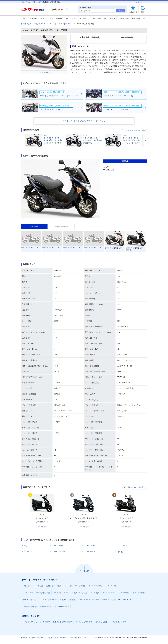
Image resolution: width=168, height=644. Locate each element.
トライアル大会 (139, 593)
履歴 (143, 12)
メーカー (33, 19)
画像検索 (59, 19)
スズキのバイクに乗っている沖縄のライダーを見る (84, 121)
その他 (120, 552)
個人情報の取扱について (37, 638)
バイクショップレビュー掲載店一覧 (36, 593)
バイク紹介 (95, 593)
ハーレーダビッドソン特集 (89, 600)
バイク (25, 19)
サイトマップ (141, 2)
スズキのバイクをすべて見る (135, 130)
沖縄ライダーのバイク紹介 (33, 586)
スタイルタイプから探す (62, 622)
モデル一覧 (34, 227)
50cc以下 (26, 546)
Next (145, 140)
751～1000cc (59, 552)
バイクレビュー (109, 19)
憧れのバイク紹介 (29, 600)
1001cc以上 (90, 552)
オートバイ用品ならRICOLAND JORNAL (118, 600)
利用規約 (24, 638)
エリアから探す (101, 622)
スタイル (43, 19)
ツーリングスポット (96, 586)
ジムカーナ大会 (123, 593)
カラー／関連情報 (61, 227)
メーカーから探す (43, 622)
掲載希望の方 (64, 638)
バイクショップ (71, 19)
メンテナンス (85, 19)
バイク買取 (97, 19)
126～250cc (91, 546)
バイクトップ (28, 622)
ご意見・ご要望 (53, 638)
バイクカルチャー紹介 (48, 600)
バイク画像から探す (118, 622)
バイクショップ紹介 (79, 593)
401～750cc (27, 552)
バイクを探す (42, 527)
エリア (51, 19)
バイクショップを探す (84, 622)
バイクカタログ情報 (68, 600)
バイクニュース (108, 593)
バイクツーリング (139, 19)
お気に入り (133, 12)
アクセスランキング (61, 593)
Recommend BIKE (62, 607)
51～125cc (58, 546)
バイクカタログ (124, 19)
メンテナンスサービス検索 (75, 586)
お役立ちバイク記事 (54, 586)
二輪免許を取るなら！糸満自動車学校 (37, 607)
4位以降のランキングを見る (135, 487)
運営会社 (73, 638)
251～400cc (122, 546)
